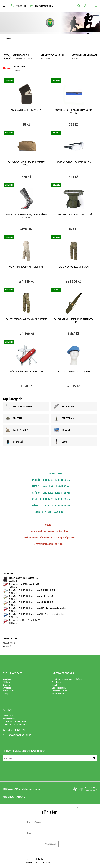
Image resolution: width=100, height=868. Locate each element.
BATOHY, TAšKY (16, 430)
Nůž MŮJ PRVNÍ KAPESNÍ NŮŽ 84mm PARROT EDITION (32, 602)
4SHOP (95, 790)
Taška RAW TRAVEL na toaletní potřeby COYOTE (26, 164)
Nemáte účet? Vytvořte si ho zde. (39, 862)
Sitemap (5, 694)
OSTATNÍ (62, 430)
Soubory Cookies (8, 691)
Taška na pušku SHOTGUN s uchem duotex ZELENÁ (74, 321)
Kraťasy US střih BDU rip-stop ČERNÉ (24, 578)
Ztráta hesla (7, 688)
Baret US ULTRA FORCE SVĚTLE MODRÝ (74, 371)
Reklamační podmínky (60, 691)
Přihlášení (50, 844)
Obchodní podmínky (59, 688)
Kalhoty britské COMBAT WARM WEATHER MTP (26, 319)
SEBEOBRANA (64, 418)
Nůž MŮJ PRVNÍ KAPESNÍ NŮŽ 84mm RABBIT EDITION (31, 596)
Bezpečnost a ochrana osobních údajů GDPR (68, 679)
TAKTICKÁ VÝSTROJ (18, 406)
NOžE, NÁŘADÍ (65, 406)
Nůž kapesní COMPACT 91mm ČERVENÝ (26, 371)
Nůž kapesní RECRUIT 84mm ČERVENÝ (25, 620)
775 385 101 (21, 6)
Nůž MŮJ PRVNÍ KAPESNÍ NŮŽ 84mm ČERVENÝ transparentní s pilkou (38, 608)
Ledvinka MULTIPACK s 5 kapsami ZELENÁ (74, 215)
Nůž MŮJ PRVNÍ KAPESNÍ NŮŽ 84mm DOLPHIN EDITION (32, 590)
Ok (94, 758)
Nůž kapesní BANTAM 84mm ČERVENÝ (25, 584)
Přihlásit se (7, 682)
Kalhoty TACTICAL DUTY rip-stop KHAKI (26, 267)
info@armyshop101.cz (44, 6)
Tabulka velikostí (58, 694)
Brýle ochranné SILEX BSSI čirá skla (74, 162)
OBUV (60, 442)
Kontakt (55, 685)
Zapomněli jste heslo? (35, 859)
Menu (8, 38)
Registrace (6, 685)
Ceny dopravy (57, 682)
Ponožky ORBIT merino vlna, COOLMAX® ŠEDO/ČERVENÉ (26, 216)
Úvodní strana (8, 679)
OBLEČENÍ (14, 418)
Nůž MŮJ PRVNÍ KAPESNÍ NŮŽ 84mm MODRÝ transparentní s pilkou (37, 614)
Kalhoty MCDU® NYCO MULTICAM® (74, 267)
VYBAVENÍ (14, 442)
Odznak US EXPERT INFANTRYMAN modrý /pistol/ (74, 111)
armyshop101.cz (14, 789)
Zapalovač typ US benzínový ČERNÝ (26, 110)
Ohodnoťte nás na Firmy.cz (14, 797)
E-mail (5, 757)
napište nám (8, 646)
